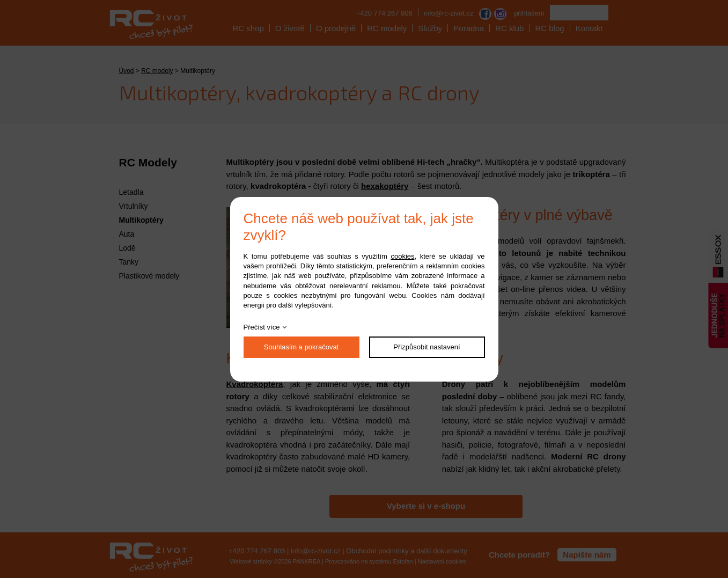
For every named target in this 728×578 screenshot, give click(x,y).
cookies (402, 256)
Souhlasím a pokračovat (301, 347)
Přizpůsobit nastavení (426, 347)
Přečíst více (262, 327)
